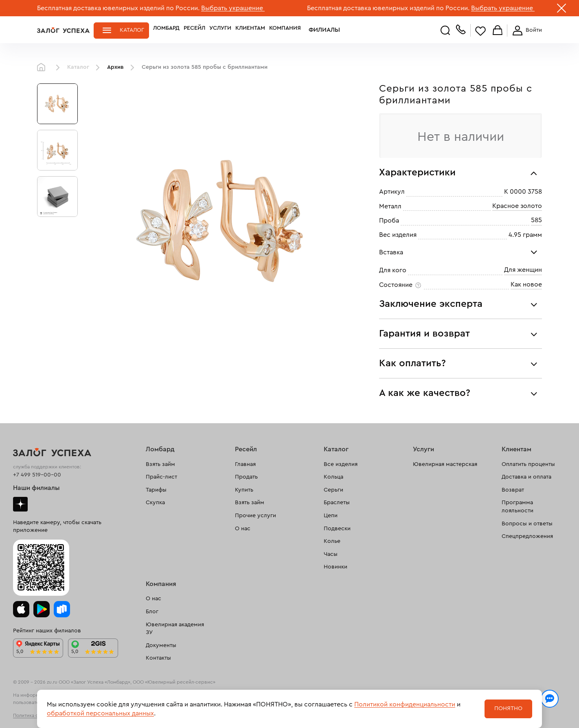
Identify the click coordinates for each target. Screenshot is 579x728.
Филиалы (319, 30)
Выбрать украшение (233, 8)
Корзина (498, 31)
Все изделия (341, 464)
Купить (244, 490)
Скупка (155, 503)
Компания (285, 30)
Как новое (526, 284)
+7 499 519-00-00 (37, 475)
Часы (331, 554)
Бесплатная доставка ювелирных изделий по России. (118, 8)
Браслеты (337, 503)
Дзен (20, 504)
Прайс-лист (161, 477)
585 (536, 220)
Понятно (508, 708)
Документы (161, 645)
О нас (243, 529)
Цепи (331, 516)
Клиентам (250, 30)
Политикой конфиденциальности (405, 704)
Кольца (333, 477)
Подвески (337, 529)
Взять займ (160, 464)
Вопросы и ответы (527, 524)
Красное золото (517, 206)
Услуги (220, 30)
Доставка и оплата (526, 477)
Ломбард (166, 30)
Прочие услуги (256, 516)
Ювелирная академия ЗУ (175, 629)
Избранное (480, 31)
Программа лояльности (518, 507)
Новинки (336, 567)
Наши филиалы (36, 488)
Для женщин (523, 270)
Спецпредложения (527, 536)
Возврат (513, 490)
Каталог (132, 30)
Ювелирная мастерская (445, 464)
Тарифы (156, 490)
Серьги (333, 490)
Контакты (158, 658)
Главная (43, 68)
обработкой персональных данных (100, 713)
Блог (152, 612)
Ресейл (194, 30)
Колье (332, 541)
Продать (246, 477)
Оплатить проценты (528, 464)
